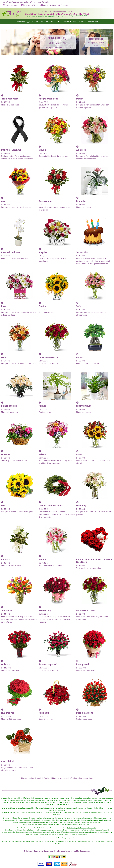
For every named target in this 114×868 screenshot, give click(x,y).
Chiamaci (63, 5)
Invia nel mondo (11, 5)
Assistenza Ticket (30, 5)
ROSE (75, 22)
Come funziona (48, 5)
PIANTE (82, 22)
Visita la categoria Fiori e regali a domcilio (82, 828)
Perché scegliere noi (63, 851)
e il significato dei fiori (85, 841)
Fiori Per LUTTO (38, 22)
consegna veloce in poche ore (50, 830)
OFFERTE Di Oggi (23, 22)
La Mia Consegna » (82, 851)
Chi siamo (28, 851)
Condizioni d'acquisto (43, 851)
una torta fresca (89, 832)
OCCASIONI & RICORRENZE (58, 22)
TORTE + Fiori (93, 22)
